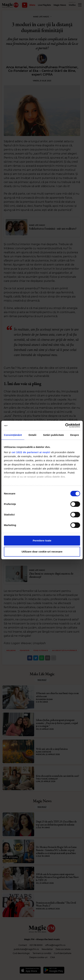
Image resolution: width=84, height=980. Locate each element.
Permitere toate (42, 541)
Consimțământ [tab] (13, 435)
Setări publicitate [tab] (53, 435)
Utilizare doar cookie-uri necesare (42, 552)
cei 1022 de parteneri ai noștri (31, 452)
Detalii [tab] (32, 435)
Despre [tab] (75, 435)
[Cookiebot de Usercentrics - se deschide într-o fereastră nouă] (65, 425)
